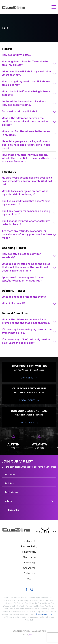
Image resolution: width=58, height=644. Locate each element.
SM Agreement (29, 557)
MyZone (32, 635)
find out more (27, 423)
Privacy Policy (29, 552)
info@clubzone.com (43, 614)
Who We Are (29, 568)
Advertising (29, 563)
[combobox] (29, 501)
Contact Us (27, 378)
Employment (29, 541)
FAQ (29, 579)
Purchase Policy (29, 547)
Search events (27, 400)
